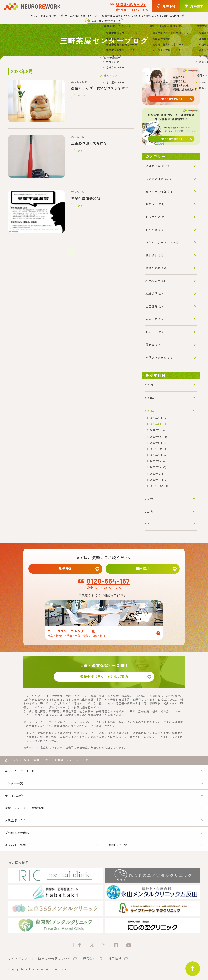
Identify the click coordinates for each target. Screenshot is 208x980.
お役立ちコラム (122, 15)
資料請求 (143, 569)
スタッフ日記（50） (159, 179)
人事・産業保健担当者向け (106, 21)
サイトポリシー (19, 958)
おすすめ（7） (155, 230)
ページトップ (193, 969)
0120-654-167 (131, 4)
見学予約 (66, 569)
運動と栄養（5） (157, 268)
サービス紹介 (72, 15)
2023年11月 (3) (159, 479)
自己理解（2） (155, 306)
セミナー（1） (155, 332)
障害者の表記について (54, 958)
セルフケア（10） (157, 217)
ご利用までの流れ (141, 15)
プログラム (79, 95)
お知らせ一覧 (177, 15)
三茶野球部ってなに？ (89, 143)
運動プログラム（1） (159, 358)
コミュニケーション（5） (163, 242)
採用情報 (115, 958)
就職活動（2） (155, 294)
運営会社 (89, 958)
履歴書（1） (153, 345)
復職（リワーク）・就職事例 (96, 15)
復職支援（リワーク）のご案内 (104, 676)
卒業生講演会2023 (86, 198)
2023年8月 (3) (158, 424)
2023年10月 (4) (159, 486)
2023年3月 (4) (158, 455)
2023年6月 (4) (159, 436)
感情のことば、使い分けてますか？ (100, 88)
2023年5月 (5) (158, 443)
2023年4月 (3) (158, 449)
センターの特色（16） (160, 191)
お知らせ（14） (156, 204)
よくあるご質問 (160, 15)
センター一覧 (56, 15)
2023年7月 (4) (158, 430)
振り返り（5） (155, 255)
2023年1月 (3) (158, 467)
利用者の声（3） (157, 281)
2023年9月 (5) (158, 418)
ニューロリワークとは (36, 15)
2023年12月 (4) (159, 473)
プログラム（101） (158, 166)
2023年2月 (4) (158, 461)
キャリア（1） (155, 319)
